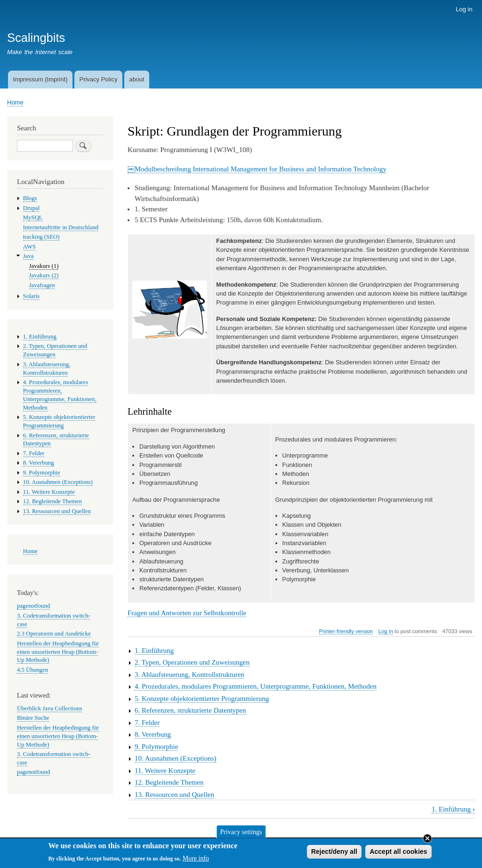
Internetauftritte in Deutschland (61, 227)
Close (427, 840)
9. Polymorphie (156, 747)
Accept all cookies (398, 853)
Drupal (32, 208)
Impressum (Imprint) (40, 79)
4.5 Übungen (32, 670)
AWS (29, 247)
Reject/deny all (334, 853)
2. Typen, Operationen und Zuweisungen (192, 662)
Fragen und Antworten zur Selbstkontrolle (187, 613)
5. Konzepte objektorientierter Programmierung (202, 699)
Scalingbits (36, 38)
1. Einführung (154, 651)
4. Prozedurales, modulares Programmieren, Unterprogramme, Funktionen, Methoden (256, 686)
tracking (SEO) (41, 237)
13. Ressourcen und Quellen (174, 795)
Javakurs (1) (44, 266)
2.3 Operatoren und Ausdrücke (54, 634)
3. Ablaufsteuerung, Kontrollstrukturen (189, 675)
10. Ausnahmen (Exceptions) (176, 758)
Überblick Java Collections (49, 708)
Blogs (30, 198)
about (137, 79)
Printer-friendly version (346, 631)
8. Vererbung (153, 734)
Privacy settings (241, 833)
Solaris (32, 296)
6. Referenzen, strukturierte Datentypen (190, 710)
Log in (464, 9)
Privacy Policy (98, 79)
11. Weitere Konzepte (165, 771)
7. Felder (147, 723)
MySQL (33, 217)
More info (196, 860)
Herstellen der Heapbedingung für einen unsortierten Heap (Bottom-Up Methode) (58, 652)
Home (15, 102)
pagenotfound (33, 606)
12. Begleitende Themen (169, 782)
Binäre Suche (33, 718)
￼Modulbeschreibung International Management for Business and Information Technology (257, 169)
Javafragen (42, 285)
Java (28, 256)
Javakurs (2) (44, 275)
